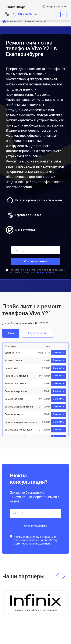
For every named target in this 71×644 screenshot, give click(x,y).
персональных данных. (42, 272)
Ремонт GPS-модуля (16, 376)
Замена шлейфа (14, 399)
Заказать (59, 353)
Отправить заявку (36, 261)
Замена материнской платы (21, 422)
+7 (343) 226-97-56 (24, 14)
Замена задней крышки (18, 430)
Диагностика (12, 353)
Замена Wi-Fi (12, 368)
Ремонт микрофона (16, 391)
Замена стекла (13, 360)
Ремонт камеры (14, 414)
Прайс (11, 333)
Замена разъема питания (19, 407)
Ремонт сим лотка (15, 383)
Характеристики (38, 333)
